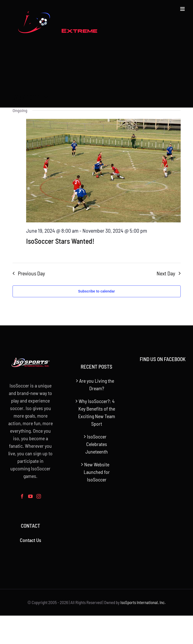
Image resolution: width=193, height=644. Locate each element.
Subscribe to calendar (96, 291)
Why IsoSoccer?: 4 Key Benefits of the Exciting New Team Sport (97, 412)
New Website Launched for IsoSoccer (97, 472)
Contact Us (31, 540)
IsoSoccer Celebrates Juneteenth (97, 444)
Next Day (166, 273)
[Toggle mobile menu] (183, 9)
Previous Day (31, 273)
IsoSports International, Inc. (143, 602)
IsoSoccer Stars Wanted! (60, 241)
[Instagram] (39, 496)
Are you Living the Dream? (97, 384)
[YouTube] (30, 496)
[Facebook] (22, 496)
